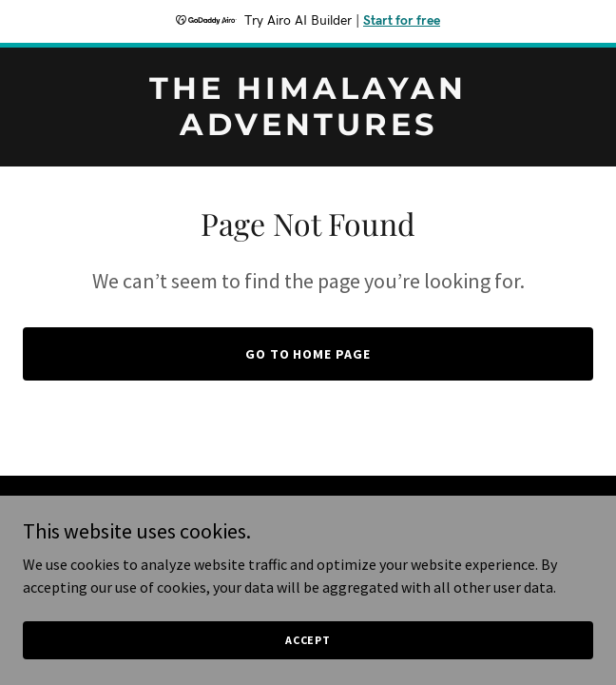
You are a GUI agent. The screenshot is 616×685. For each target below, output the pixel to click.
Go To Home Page (308, 354)
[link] (308, 129)
